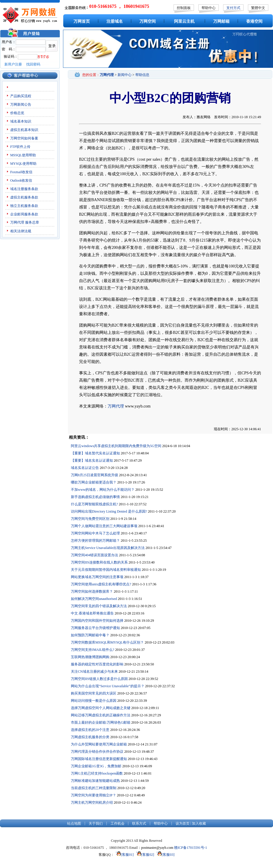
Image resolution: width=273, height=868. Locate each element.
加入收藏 (199, 823)
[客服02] (144, 855)
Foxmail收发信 (21, 172)
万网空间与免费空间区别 (90, 519)
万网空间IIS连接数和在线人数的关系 (99, 562)
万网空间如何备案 (24, 138)
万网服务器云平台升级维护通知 (95, 628)
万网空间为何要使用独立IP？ (93, 795)
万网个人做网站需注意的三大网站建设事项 (104, 526)
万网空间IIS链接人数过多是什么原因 (99, 679)
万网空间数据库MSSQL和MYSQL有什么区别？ (107, 642)
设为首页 (183, 823)
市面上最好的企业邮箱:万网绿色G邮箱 (101, 722)
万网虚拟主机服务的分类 (90, 737)
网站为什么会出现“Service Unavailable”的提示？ (108, 686)
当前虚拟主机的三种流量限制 (94, 788)
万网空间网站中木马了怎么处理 (95, 533)
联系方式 (139, 823)
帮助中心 (209, 8)
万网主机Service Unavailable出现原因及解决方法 (108, 548)
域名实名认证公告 (85, 468)
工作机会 (118, 823)
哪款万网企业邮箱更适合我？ (94, 482)
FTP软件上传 (20, 147)
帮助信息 (142, 75)
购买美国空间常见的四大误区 (94, 693)
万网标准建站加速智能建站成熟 (95, 781)
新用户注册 (13, 64)
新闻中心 (125, 75)
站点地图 (74, 823)
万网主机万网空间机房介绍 (92, 803)
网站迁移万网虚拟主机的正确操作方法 (101, 715)
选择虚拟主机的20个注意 (90, 730)
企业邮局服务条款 (24, 214)
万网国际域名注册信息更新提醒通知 (99, 759)
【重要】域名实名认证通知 (92, 460)
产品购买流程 (21, 96)
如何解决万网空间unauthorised (94, 599)
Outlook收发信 (21, 180)
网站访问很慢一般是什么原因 (94, 701)
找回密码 (33, 64)
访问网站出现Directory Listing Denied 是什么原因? (109, 511)
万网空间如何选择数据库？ (92, 591)
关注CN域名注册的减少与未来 (94, 672)
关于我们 (96, 823)
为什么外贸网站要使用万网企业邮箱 (99, 744)
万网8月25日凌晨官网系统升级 (94, 475)
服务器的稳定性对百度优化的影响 (97, 664)
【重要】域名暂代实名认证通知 (95, 453)
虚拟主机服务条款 (24, 197)
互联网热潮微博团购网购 (90, 657)
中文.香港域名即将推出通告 (92, 613)
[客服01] (124, 855)
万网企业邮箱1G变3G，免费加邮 (96, 766)
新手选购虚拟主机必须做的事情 (95, 497)
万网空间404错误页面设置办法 (94, 555)
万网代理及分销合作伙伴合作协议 (97, 752)
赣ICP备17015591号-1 (191, 848)
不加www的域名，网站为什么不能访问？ (103, 490)
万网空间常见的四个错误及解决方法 (99, 606)
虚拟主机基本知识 (24, 130)
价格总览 (17, 113)
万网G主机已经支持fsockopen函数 (97, 773)
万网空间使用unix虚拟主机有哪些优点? (101, 584)
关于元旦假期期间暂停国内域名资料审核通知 (106, 570)
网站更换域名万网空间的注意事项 (97, 577)
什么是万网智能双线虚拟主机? (94, 504)
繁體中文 (258, 8)
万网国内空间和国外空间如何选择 (97, 621)
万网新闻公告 (21, 104)
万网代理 (17, 222)
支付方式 (233, 8)
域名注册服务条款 (24, 189)
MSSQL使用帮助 (23, 155)
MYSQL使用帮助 (23, 164)
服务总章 (32, 222)
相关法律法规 (21, 231)
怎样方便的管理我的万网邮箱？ (95, 541)
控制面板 (184, 8)
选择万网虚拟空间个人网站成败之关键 (101, 708)
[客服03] (165, 855)
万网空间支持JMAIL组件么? (93, 650)
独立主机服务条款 (24, 206)
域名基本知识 (21, 121)
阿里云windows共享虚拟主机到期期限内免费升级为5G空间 (116, 446)
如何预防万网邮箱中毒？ (90, 635)
